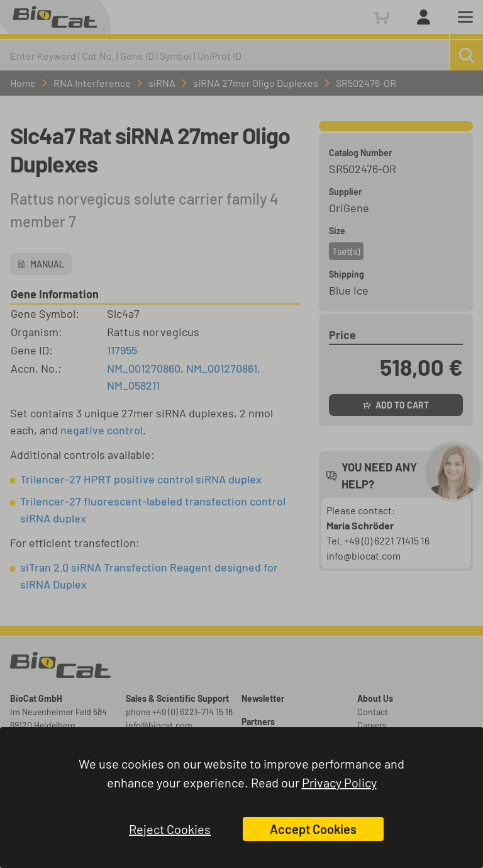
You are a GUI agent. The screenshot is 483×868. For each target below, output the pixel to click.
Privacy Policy (339, 782)
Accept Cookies (313, 829)
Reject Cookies (170, 829)
